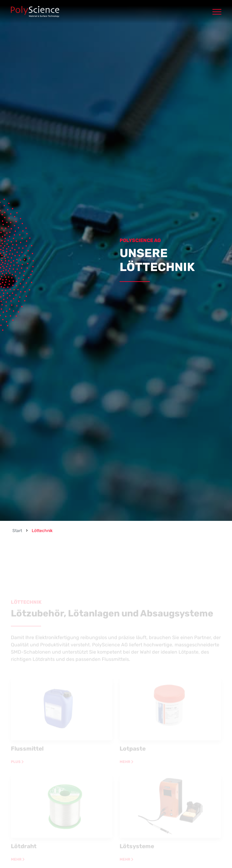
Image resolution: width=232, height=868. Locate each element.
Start (17, 531)
